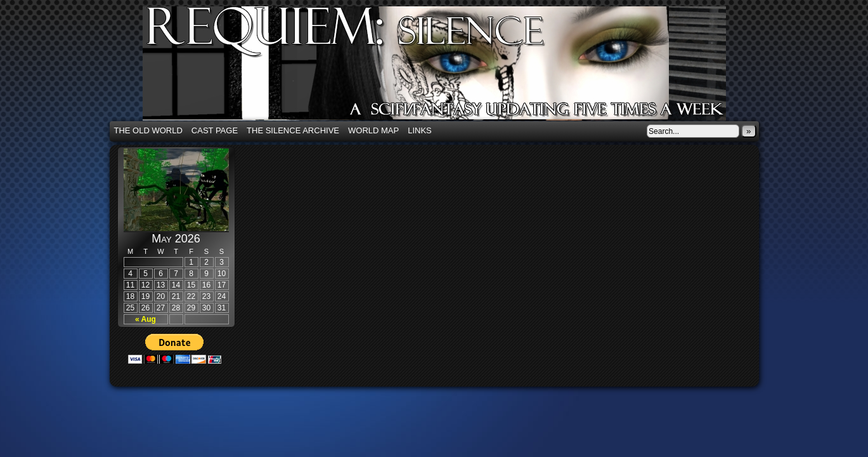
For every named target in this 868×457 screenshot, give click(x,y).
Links (420, 130)
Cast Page (215, 130)
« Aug (146, 319)
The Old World (148, 130)
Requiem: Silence (453, 67)
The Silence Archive (293, 130)
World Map (373, 130)
